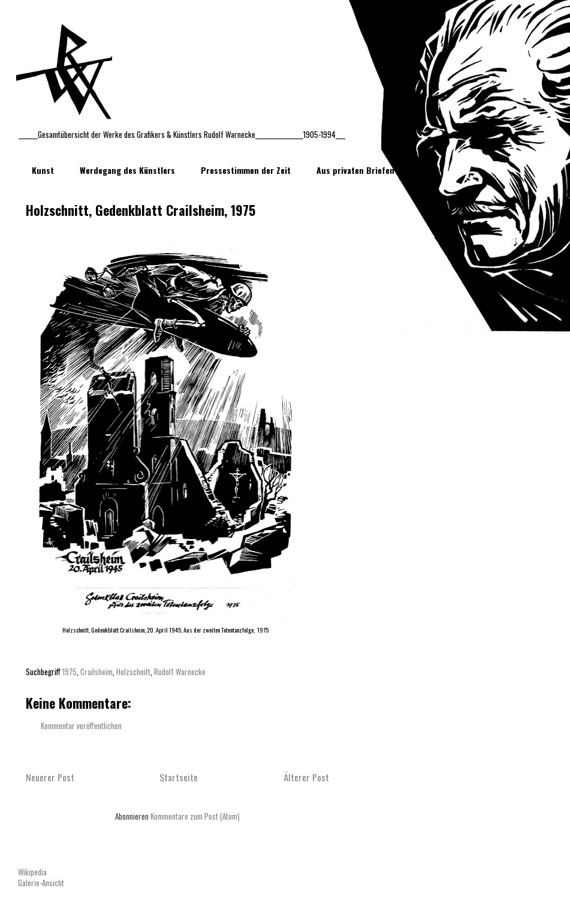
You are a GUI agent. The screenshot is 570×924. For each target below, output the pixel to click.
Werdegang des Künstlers (127, 170)
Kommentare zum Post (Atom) (195, 816)
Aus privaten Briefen (355, 170)
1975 (70, 672)
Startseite (179, 777)
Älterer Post (306, 777)
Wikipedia (32, 872)
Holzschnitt (133, 672)
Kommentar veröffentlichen (81, 726)
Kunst (43, 170)
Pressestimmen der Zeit (246, 170)
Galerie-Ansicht (41, 883)
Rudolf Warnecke (180, 672)
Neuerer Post (50, 777)
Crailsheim (96, 672)
